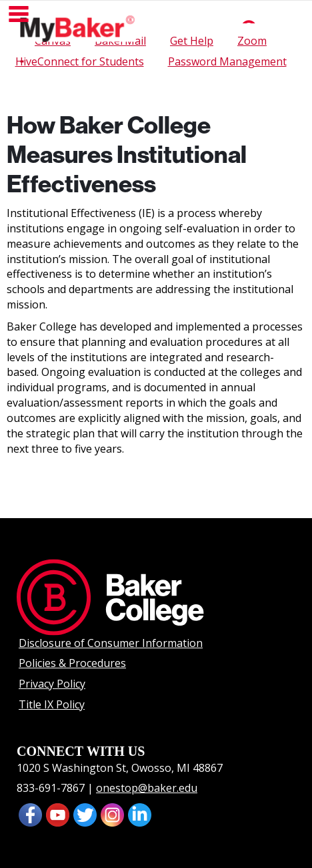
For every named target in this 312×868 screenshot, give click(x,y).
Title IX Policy (52, 704)
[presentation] (58, 814)
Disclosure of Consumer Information (111, 643)
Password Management (227, 61)
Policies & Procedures (72, 663)
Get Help (192, 41)
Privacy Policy (52, 684)
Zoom (252, 41)
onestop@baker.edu (147, 788)
